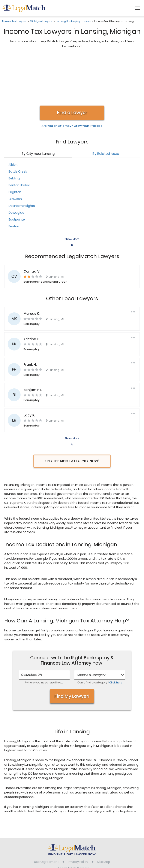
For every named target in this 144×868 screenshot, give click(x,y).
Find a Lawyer (72, 67)
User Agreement (46, 817)
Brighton (15, 147)
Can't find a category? (100, 637)
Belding (14, 133)
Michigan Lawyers (41, 21)
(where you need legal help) (44, 637)
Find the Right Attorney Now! (72, 416)
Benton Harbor (19, 140)
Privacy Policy (78, 817)
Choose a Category (91, 630)
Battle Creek (18, 126)
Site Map (104, 817)
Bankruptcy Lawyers (14, 21)
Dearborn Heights (22, 161)
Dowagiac (16, 167)
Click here (116, 637)
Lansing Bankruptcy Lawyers (73, 21)
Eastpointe (17, 174)
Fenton (14, 181)
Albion (13, 119)
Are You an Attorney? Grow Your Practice (72, 81)
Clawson (15, 154)
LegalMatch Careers (74, 823)
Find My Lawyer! (72, 651)
